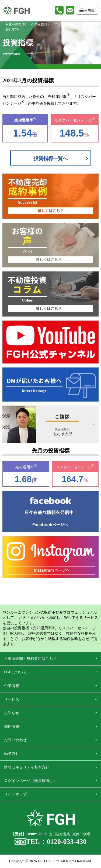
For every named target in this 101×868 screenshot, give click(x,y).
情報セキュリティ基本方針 (27, 767)
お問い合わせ (15, 740)
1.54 (22, 133)
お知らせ (12, 713)
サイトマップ (15, 794)
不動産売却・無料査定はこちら (30, 659)
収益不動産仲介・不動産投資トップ (31, 24)
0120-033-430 (67, 842)
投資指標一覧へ (51, 159)
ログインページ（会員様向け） (30, 781)
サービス (12, 699)
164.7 (72, 479)
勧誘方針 (12, 754)
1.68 (23, 479)
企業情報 (12, 686)
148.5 (72, 133)
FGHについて (15, 672)
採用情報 (12, 727)
